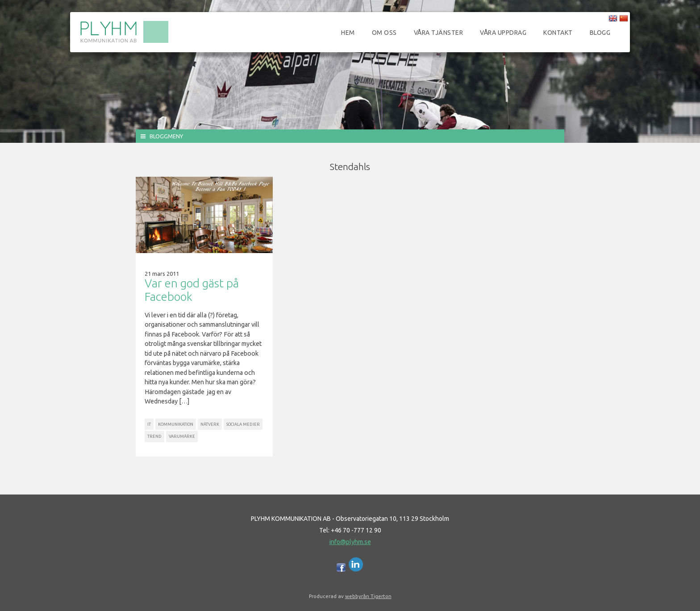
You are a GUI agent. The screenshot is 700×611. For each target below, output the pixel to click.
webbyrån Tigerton (368, 596)
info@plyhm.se (350, 542)
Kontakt (558, 33)
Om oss (384, 33)
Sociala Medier (243, 424)
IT (149, 424)
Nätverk (210, 424)
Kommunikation (176, 424)
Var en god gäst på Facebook (192, 290)
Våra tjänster (439, 33)
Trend (154, 436)
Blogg (600, 33)
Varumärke (182, 436)
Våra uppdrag (503, 33)
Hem (348, 33)
